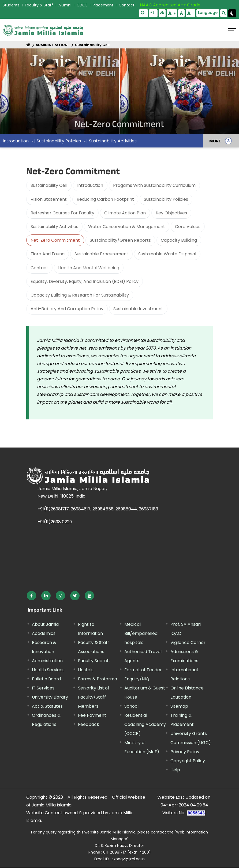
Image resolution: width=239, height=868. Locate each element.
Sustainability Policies (59, 144)
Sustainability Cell (92, 45)
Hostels (86, 670)
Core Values (188, 227)
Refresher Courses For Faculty (62, 213)
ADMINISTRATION (52, 45)
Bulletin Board (46, 679)
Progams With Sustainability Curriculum (154, 185)
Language (208, 13)
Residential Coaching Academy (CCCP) (145, 724)
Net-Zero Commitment (55, 240)
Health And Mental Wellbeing (89, 268)
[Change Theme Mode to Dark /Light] (232, 13)
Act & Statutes (47, 706)
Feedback (89, 724)
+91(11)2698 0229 (55, 522)
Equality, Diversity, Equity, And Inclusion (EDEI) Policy (85, 281)
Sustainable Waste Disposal (167, 254)
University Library (50, 697)
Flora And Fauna (48, 254)
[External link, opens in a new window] (31, 596)
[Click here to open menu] (232, 31)
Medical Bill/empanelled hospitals (141, 633)
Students (11, 5)
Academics (44, 633)
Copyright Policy (188, 761)
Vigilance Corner (188, 643)
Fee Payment (92, 715)
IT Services (43, 688)
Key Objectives (171, 213)
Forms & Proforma (98, 679)
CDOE (82, 5)
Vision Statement (49, 199)
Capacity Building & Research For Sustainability (80, 295)
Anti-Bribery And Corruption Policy (67, 309)
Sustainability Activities (113, 144)
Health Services (48, 670)
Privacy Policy (185, 752)
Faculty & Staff (39, 5)
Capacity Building (179, 240)
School (131, 706)
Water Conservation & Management (127, 227)
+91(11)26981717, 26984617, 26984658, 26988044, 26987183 (98, 509)
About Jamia (45, 624)
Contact (127, 5)
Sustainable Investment (138, 309)
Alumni (65, 5)
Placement (103, 5)
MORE (215, 144)
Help (175, 770)
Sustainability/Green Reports (120, 240)
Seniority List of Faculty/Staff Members (94, 697)
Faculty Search (94, 661)
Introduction (16, 144)
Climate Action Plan (125, 213)
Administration (47, 661)
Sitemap (179, 706)
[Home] (28, 45)
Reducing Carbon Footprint (105, 199)
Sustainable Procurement (101, 254)
